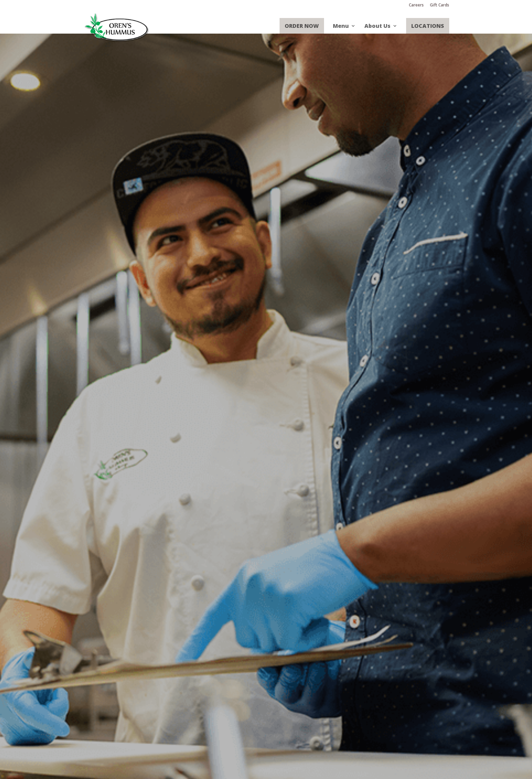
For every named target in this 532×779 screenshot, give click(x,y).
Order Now (302, 26)
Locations (428, 26)
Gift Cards (440, 5)
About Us (377, 26)
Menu (341, 26)
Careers (416, 5)
